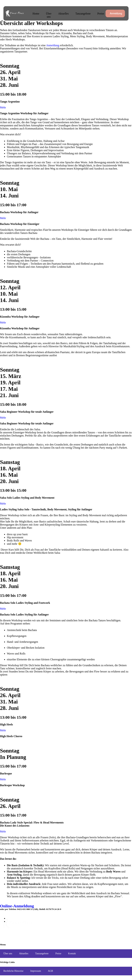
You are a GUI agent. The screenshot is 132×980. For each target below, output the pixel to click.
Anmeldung (53, 45)
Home (36, 14)
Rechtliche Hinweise (13, 971)
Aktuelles (63, 14)
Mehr (3, 107)
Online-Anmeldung (17, 906)
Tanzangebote (83, 14)
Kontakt (72, 954)
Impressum (36, 971)
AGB (50, 971)
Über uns (49, 15)
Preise (101, 14)
